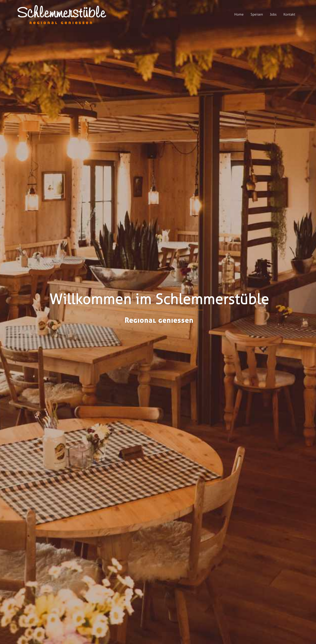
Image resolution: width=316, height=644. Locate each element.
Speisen (257, 14)
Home (239, 14)
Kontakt (289, 14)
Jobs (273, 14)
